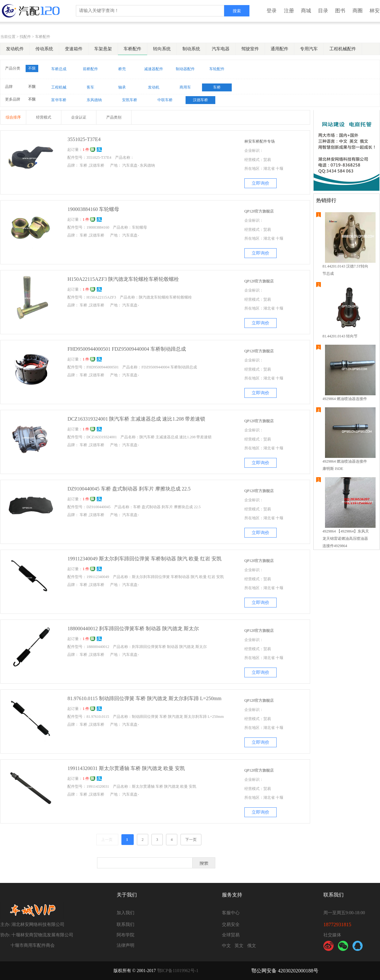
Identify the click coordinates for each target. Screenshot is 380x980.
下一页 (191, 840)
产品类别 (114, 117)
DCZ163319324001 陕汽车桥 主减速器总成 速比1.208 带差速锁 (136, 419)
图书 (340, 11)
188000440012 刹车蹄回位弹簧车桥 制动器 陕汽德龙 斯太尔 (133, 629)
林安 (375, 11)
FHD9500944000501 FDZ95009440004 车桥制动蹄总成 (126, 349)
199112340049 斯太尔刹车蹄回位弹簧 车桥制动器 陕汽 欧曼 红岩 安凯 (144, 559)
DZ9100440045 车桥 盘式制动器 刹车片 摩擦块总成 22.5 (129, 489)
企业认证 (79, 117)
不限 (32, 68)
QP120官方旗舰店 (259, 211)
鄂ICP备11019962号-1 (178, 971)
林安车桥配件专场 (260, 141)
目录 (323, 11)
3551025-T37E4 (84, 139)
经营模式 (44, 117)
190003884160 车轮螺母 (93, 209)
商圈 (358, 11)
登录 (272, 11)
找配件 (25, 37)
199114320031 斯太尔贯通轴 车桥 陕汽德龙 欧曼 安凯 (126, 768)
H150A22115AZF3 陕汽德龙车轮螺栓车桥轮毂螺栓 (123, 279)
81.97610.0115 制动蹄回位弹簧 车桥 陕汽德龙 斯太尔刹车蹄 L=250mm (144, 698)
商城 (306, 11)
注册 (289, 11)
